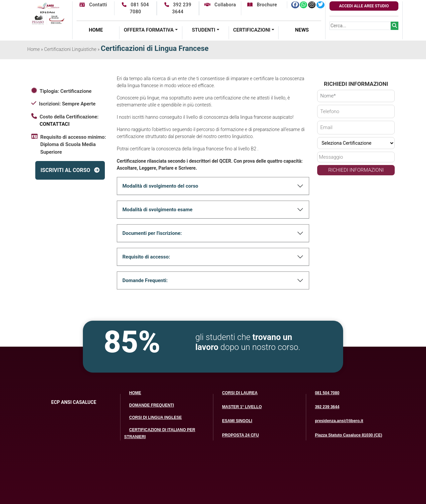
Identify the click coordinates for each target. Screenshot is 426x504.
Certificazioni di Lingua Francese (155, 48)
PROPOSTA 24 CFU (240, 435)
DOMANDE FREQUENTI (152, 405)
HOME (96, 30)
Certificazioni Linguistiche (70, 49)
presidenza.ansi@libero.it (339, 421)
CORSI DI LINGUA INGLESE (155, 418)
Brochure (262, 5)
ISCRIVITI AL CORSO (70, 170)
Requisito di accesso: (146, 257)
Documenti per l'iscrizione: (152, 233)
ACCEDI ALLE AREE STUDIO (364, 6)
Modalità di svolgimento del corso (160, 186)
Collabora (220, 5)
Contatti (93, 5)
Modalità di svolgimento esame (158, 210)
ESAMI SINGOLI (237, 421)
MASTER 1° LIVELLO (242, 407)
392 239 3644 (327, 407)
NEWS (302, 30)
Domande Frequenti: (145, 280)
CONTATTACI (55, 124)
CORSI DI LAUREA (240, 393)
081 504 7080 (327, 393)
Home (33, 49)
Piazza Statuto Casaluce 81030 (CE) (348, 435)
